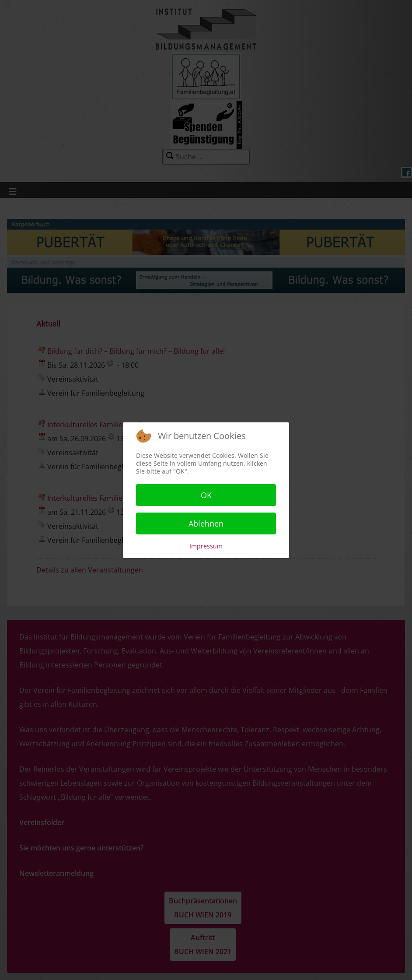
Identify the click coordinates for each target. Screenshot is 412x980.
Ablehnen (206, 523)
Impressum (206, 546)
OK (206, 495)
